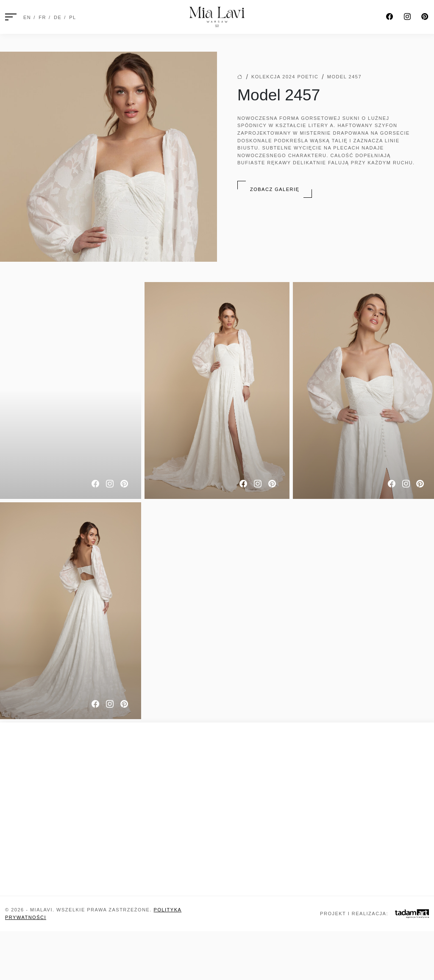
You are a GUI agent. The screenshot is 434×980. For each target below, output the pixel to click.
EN (27, 17)
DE (58, 17)
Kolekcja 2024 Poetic (285, 77)
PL (72, 17)
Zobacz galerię (275, 189)
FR (42, 17)
